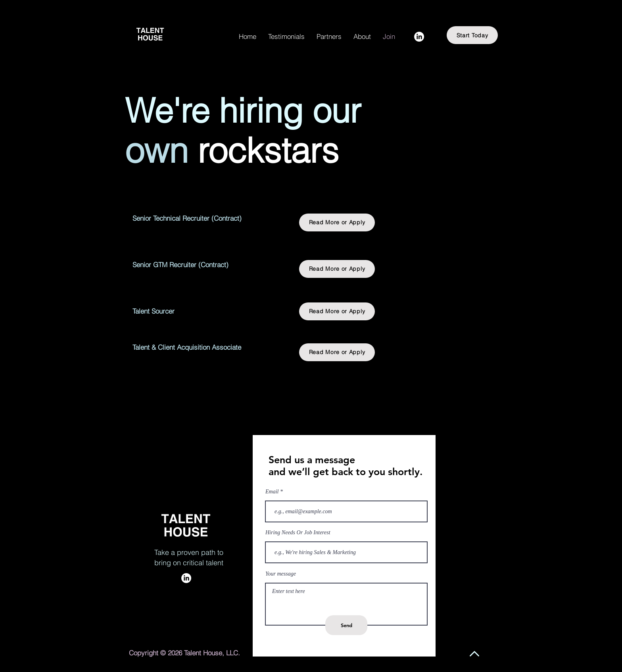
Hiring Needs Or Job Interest (298, 533)
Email (272, 492)
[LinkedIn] (419, 37)
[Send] (346, 625)
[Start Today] (472, 35)
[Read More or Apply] (337, 222)
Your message (281, 574)
